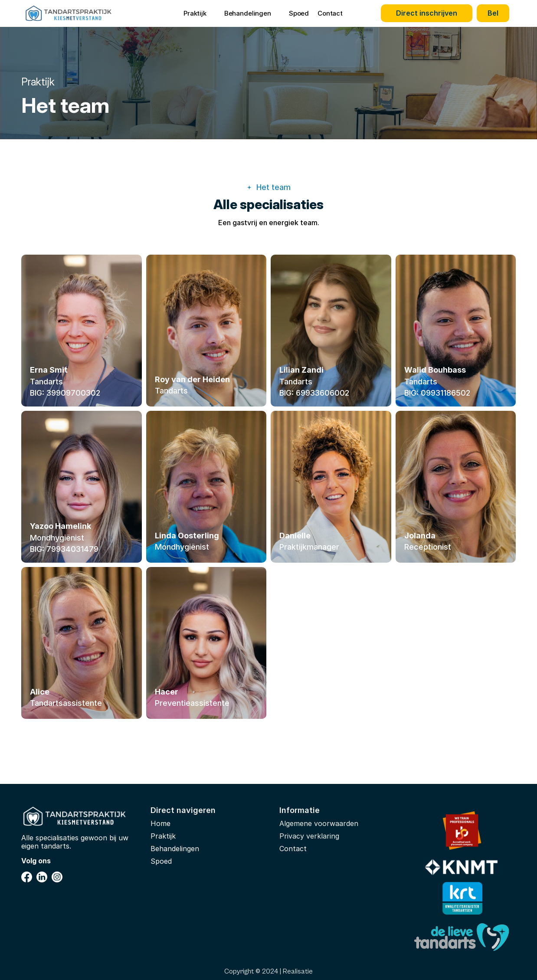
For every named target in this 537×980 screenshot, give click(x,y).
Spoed (299, 13)
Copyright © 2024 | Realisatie (268, 971)
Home (160, 823)
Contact (330, 13)
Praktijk (163, 836)
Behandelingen (175, 849)
